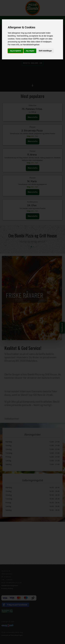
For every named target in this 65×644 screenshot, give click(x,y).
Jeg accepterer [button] (15, 51)
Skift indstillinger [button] (45, 51)
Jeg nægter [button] (30, 51)
